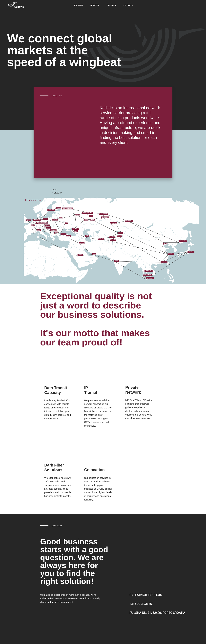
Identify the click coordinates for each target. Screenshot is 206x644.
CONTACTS (128, 5)
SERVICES (111, 5)
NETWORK (95, 5)
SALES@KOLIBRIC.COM (146, 595)
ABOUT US (78, 5)
